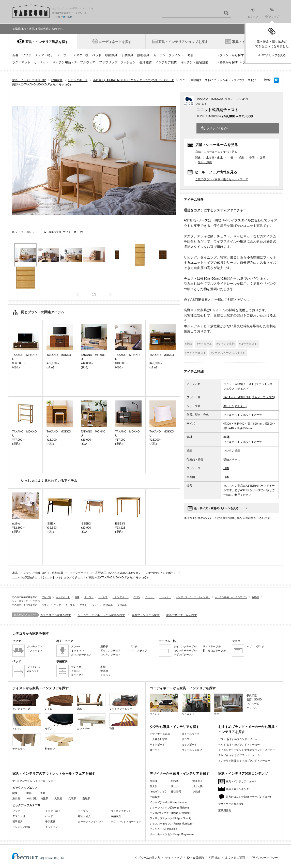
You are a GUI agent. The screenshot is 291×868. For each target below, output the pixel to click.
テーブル (63, 55)
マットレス (34, 667)
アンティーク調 (27, 702)
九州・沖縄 (205, 162)
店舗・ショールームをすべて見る (216, 152)
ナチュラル (27, 742)
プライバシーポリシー (264, 858)
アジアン (27, 722)
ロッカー (150, 597)
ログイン (253, 13)
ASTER (201, 104)
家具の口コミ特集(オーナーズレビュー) (248, 797)
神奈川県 (32, 798)
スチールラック (191, 734)
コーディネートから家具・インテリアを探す (183, 688)
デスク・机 (81, 55)
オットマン (78, 650)
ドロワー (187, 739)
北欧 (91, 702)
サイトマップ (174, 858)
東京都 (16, 798)
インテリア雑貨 (166, 62)
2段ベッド (33, 671)
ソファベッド (35, 650)
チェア (57, 605)
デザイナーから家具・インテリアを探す (179, 774)
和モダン (59, 742)
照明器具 (143, 55)
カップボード (189, 745)
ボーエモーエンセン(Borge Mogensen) (172, 834)
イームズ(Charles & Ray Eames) (168, 802)
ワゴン (137, 597)
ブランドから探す (232, 55)
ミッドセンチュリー (124, 702)
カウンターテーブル (185, 650)
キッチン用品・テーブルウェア (74, 62)
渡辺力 (175, 786)
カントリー (91, 722)
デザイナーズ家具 (160, 734)
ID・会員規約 (195, 858)
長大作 (154, 786)
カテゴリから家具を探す (56, 615)
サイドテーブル (212, 646)
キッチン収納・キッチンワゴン (231, 597)
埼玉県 (44, 798)
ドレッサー (165, 597)
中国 (252, 158)
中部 (231, 158)
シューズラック (20, 601)
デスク (83, 605)
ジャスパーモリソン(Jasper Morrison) (171, 824)
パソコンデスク (256, 646)
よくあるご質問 (235, 858)
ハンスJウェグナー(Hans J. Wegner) (170, 813)
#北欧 (189, 344)
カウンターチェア (81, 655)
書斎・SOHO (254, 700)
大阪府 (58, 798)
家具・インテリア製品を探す (47, 42)
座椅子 (104, 646)
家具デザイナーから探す (182, 615)
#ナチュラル (204, 344)
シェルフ (103, 597)
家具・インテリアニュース (241, 781)
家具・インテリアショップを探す (183, 42)
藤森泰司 (176, 792)
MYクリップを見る (274, 55)
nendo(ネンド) (158, 792)
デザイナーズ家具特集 (231, 804)
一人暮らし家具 (159, 739)
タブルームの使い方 (148, 858)
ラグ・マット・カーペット (30, 62)
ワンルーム (253, 704)
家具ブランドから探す (146, 615)
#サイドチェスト (196, 353)
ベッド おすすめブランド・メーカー (239, 745)
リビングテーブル (184, 655)
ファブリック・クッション (117, 62)
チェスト (89, 597)
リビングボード (121, 597)
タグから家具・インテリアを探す (174, 727)
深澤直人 (197, 781)
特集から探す (229, 62)
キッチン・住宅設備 (194, 62)
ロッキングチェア (111, 655)
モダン (59, 722)
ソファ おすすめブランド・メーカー (239, 739)
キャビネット (63, 597)
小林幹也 (155, 797)
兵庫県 (72, 798)
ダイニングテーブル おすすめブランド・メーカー (247, 750)
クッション (52, 827)
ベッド (97, 55)
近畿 (241, 158)
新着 (15, 55)
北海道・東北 (214, 158)
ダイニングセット (121, 811)
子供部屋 (252, 695)
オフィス (252, 708)
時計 (191, 55)
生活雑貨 (146, 62)
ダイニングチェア (111, 650)
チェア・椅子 (44, 55)
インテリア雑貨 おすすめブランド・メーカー (244, 761)
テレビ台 (47, 597)
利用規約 (215, 858)
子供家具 (127, 55)
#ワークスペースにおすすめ (228, 353)
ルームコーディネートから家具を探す (101, 615)
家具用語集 (225, 810)
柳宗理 (154, 781)
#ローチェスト (248, 344)
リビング (164, 704)
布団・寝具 (84, 816)
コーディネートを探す (115, 42)
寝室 (228, 704)
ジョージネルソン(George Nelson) (169, 808)
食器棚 (255, 597)
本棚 (77, 597)
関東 (198, 158)
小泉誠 (196, 792)
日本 (226, 468)
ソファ (27, 55)
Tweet (267, 80)
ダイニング (196, 704)
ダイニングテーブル (185, 646)
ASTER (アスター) (235, 406)
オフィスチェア (139, 650)
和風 (124, 722)
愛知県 (86, 798)
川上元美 (197, 786)
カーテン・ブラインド (169, 55)
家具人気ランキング (237, 789)
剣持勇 (175, 781)
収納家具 (111, 55)
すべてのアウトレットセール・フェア (34, 781)
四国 (263, 158)
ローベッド (156, 750)
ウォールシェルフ (192, 750)
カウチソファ (35, 646)
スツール (76, 646)
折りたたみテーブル (214, 650)
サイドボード (157, 745)
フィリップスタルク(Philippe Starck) (170, 818)
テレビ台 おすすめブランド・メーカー (240, 755)
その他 (36, 601)
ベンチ (133, 646)
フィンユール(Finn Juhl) (163, 829)
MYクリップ (272, 13)
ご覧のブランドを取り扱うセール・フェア (222, 179)
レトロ (59, 702)
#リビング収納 (225, 344)
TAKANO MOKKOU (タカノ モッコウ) (222, 99)
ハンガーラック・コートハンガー (193, 597)
